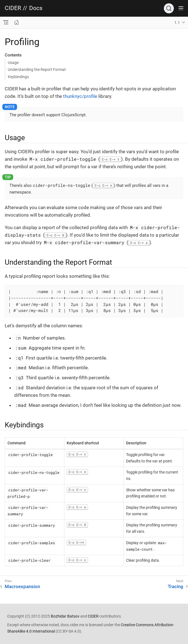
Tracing (176, 586)
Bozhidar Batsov (65, 616)
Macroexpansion (22, 586)
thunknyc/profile (80, 96)
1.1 (177, 23)
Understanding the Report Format (37, 70)
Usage (13, 63)
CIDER (13, 8)
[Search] (169, 8)
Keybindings (18, 77)
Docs (36, 8)
